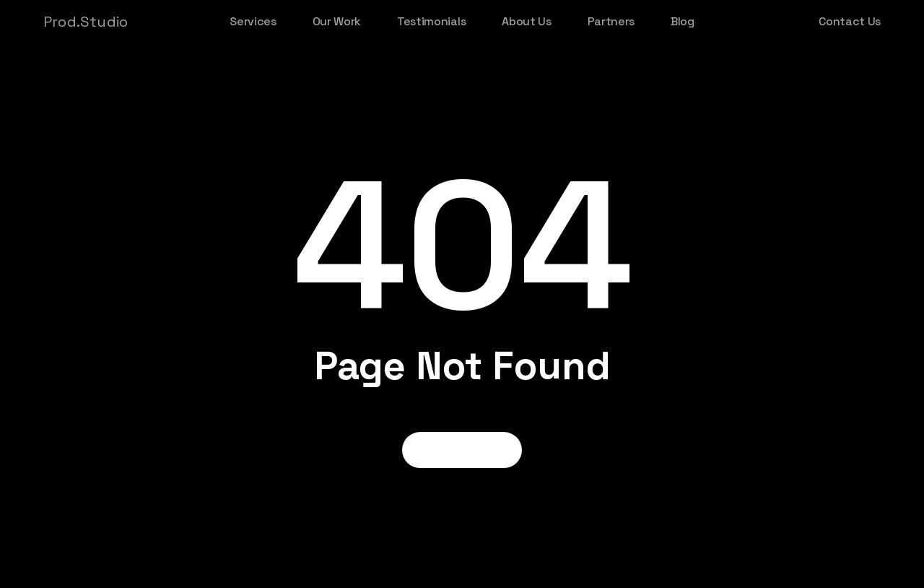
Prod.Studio (86, 22)
